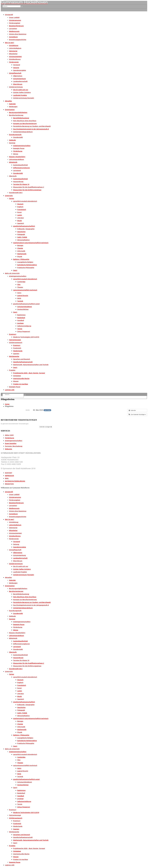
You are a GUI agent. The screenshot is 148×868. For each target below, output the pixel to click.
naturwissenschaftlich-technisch (25, 290)
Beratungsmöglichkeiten (18, 112)
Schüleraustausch (16, 342)
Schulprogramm (15, 20)
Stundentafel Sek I (16, 193)
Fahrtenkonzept (15, 340)
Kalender (12, 104)
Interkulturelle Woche (21, 378)
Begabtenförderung (16, 26)
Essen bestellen (11, 443)
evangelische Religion (25, 262)
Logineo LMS (10, 390)
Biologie (20, 245)
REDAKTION (9, 484)
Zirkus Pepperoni (24, 331)
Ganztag (12, 143)
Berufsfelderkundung (21, 118)
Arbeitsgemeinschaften (22, 146)
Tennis (20, 329)
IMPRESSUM (9, 475)
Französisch (22, 209)
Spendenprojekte (20, 70)
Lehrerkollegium (15, 48)
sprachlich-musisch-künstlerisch (25, 201)
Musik (19, 220)
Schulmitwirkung (19, 79)
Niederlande (18, 351)
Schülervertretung (16, 87)
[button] (137, 415)
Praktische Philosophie (26, 267)
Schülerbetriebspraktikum (23, 132)
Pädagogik (21, 234)
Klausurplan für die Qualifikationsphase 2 (29, 187)
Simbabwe (17, 376)
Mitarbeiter (13, 54)
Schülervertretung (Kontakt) (24, 98)
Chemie (20, 248)
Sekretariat (13, 51)
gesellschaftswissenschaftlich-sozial (26, 304)
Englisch (20, 207)
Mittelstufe (13, 162)
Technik (20, 301)
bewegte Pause (19, 148)
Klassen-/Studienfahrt (17, 157)
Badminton (21, 315)
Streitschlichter (23, 309)
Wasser (16, 381)
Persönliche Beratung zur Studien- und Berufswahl (32, 126)
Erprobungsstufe (15, 134)
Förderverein (14, 62)
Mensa (16, 154)
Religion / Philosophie (21, 259)
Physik (20, 256)
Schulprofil (9, 15)
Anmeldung (13, 37)
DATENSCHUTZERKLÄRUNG (15, 481)
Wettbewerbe (14, 356)
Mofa (19, 298)
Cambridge (21, 282)
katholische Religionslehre (27, 265)
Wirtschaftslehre (23, 240)
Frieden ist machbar (21, 384)
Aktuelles (8, 101)
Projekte (12, 370)
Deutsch (20, 204)
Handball (21, 320)
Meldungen (13, 107)
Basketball (21, 318)
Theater (20, 287)
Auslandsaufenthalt (20, 165)
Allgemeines (18, 76)
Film (19, 284)
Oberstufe (13, 176)
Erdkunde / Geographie (26, 229)
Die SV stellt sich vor (21, 90)
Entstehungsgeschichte (18, 40)
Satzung (16, 67)
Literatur (21, 218)
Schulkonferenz (15, 59)
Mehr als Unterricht (12, 273)
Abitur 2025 (9, 435)
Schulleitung (14, 45)
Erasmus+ (13, 334)
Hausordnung (18, 181)
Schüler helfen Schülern (22, 92)
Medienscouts (14, 31)
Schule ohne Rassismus (18, 34)
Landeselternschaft (20, 81)
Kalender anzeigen (46, 427)
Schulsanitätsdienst (25, 307)
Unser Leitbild (14, 17)
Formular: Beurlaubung (14, 446)
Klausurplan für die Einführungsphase (27, 190)
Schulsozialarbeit (15, 56)
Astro (19, 293)
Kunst (19, 212)
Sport (15, 270)
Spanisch (21, 223)
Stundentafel (18, 137)
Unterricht (9, 195)
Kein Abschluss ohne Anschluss (25, 121)
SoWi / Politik (22, 237)
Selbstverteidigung (24, 326)
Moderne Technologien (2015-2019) (26, 337)
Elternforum (18, 84)
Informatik (21, 251)
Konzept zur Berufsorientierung (25, 123)
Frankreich (17, 348)
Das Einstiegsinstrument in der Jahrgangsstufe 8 (31, 129)
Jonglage (20, 323)
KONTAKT (9, 473)
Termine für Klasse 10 (21, 184)
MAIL (7, 478)
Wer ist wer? (10, 42)
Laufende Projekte (20, 95)
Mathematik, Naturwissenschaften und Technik (31, 365)
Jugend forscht (23, 295)
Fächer (12, 198)
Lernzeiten (13, 28)
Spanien (16, 354)
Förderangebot (15, 23)
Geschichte (21, 232)
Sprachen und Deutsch (22, 359)
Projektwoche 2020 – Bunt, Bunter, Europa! (29, 373)
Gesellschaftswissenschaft (23, 362)
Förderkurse (18, 151)
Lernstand (17, 170)
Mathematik (22, 254)
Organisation (10, 109)
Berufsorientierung (16, 115)
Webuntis (8, 449)
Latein (20, 215)
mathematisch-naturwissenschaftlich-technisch (31, 243)
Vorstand (17, 65)
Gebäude (12, 140)
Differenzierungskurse (21, 168)
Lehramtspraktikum (16, 159)
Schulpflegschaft (15, 73)
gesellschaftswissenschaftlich (24, 226)
